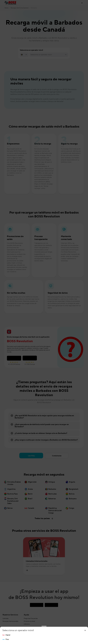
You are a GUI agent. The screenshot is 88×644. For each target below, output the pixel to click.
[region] (44, 637)
